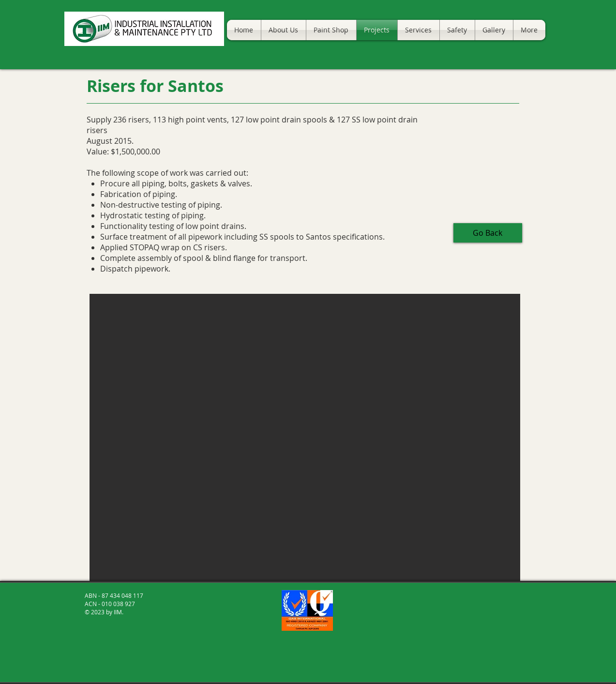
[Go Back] (488, 233)
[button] (305, 437)
